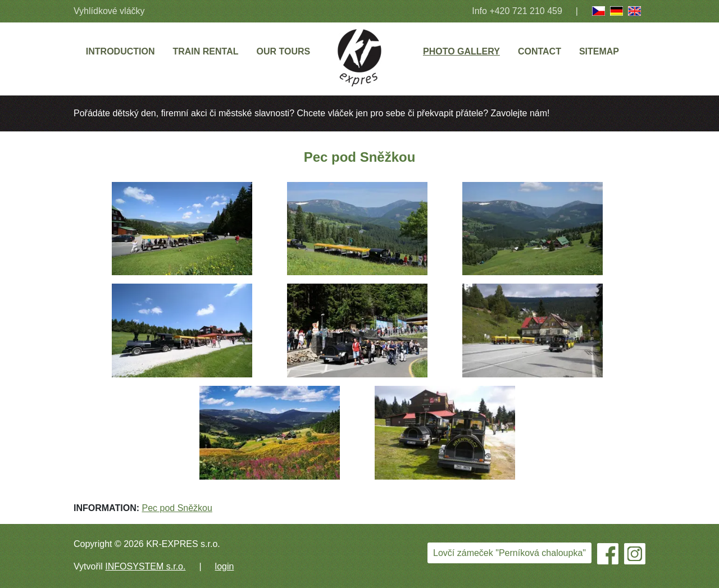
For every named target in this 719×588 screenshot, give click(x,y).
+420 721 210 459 (525, 11)
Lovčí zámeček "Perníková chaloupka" (509, 553)
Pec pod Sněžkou (177, 508)
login (225, 566)
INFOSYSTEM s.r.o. (145, 566)
